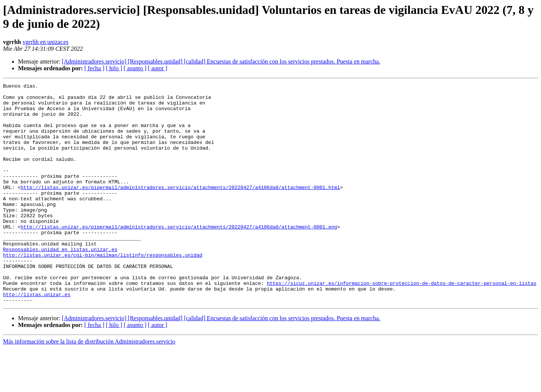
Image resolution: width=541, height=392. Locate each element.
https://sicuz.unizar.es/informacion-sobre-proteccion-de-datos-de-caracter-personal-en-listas (402, 324)
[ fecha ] (94, 68)
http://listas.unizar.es (37, 337)
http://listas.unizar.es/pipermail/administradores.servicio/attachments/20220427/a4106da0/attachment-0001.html (180, 209)
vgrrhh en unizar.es (45, 42)
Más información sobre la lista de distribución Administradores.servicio (89, 385)
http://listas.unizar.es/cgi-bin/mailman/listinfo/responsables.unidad (103, 290)
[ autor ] (158, 68)
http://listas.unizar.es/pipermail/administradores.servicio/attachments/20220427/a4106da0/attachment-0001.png (179, 256)
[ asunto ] (135, 68)
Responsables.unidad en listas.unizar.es (60, 283)
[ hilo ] (114, 68)
